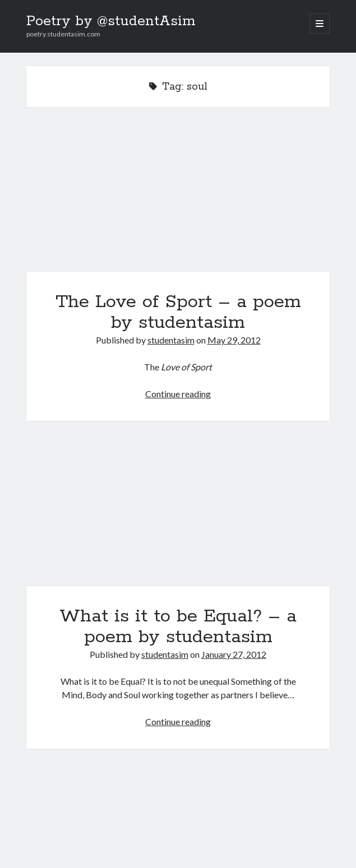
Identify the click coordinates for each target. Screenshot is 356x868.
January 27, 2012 (234, 654)
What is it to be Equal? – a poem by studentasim (178, 510)
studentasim (171, 340)
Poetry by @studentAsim (111, 21)
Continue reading (178, 394)
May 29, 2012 (234, 340)
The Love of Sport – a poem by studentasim (178, 196)
